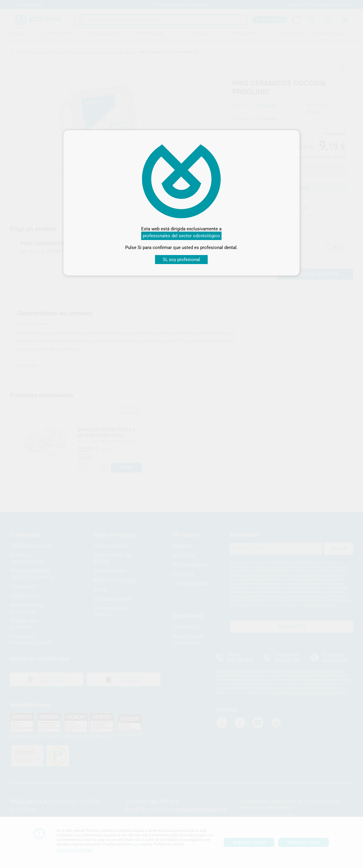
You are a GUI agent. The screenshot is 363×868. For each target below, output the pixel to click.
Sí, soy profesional (181, 260)
